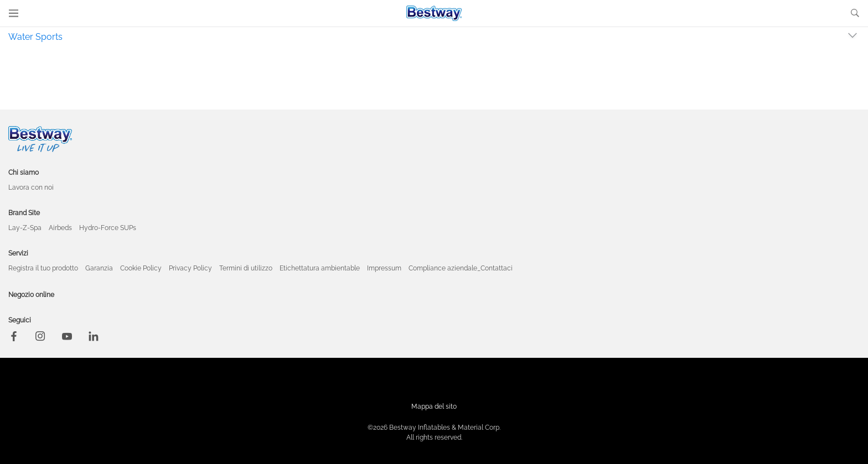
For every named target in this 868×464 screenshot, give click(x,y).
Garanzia (99, 268)
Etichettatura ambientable (320, 268)
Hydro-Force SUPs (108, 228)
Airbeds (60, 228)
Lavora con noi (31, 187)
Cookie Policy (141, 268)
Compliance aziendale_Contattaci (461, 268)
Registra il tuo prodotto (43, 268)
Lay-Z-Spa (25, 228)
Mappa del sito (434, 406)
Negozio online (31, 295)
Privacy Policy (190, 268)
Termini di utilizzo (246, 268)
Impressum (384, 268)
